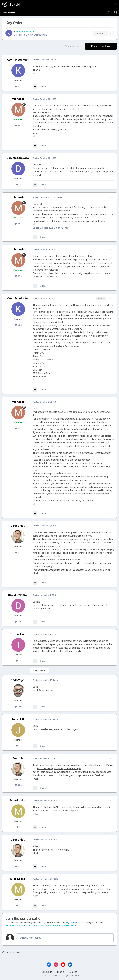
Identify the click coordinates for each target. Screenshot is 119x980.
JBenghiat (18, 526)
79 (18, 661)
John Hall (18, 719)
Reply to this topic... (31, 938)
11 (18, 746)
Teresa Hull (18, 634)
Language (48, 972)
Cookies (73, 972)
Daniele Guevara (18, 158)
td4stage (18, 680)
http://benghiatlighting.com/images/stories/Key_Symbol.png (74, 570)
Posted (44, 60)
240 (18, 622)
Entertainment (41, 35)
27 (18, 184)
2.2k (18, 552)
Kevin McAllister (26, 31)
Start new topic (73, 46)
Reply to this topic (101, 46)
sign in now (72, 922)
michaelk (18, 99)
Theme (61, 972)
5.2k (18, 86)
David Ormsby (18, 595)
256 (18, 707)
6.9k (18, 125)
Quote (43, 86)
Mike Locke (18, 800)
